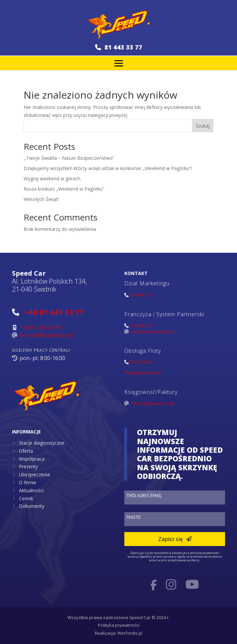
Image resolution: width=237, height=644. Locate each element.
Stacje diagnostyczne (42, 443)
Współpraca (32, 459)
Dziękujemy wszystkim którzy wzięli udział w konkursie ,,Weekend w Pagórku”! (108, 168)
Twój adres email (146, 496)
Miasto (135, 517)
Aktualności (31, 490)
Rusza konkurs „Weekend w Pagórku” (64, 189)
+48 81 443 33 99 (41, 327)
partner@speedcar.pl (153, 331)
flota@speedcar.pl (143, 373)
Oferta (26, 451)
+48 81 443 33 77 (54, 312)
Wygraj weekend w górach (52, 179)
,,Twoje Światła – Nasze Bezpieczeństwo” (69, 158)
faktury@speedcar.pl (152, 403)
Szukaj (203, 126)
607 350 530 (141, 362)
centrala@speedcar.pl (46, 335)
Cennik (26, 498)
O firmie (28, 482)
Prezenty (28, 466)
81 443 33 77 (119, 47)
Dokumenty (32, 506)
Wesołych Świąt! (41, 199)
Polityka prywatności (119, 625)
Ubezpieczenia (34, 474)
